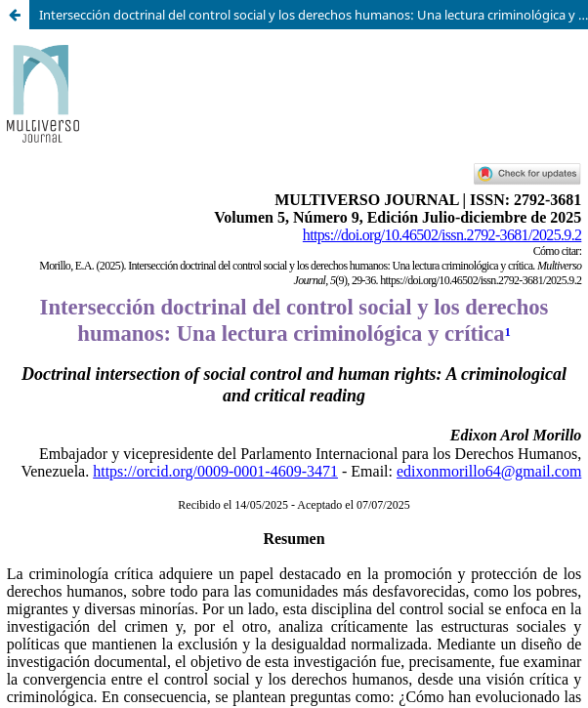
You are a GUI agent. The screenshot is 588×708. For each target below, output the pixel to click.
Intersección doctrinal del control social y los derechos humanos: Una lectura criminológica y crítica (314, 15)
